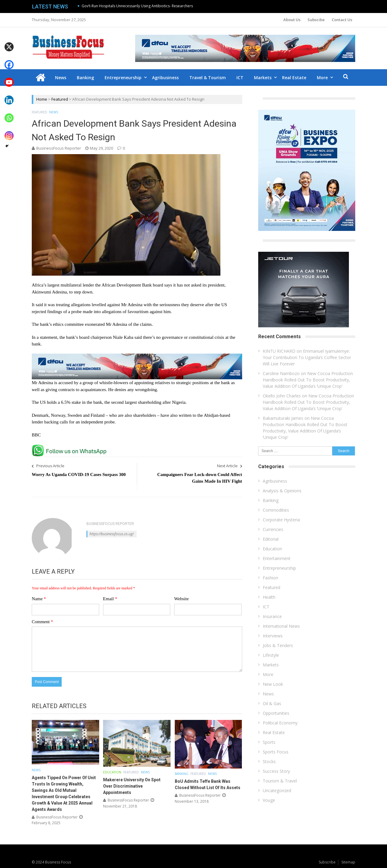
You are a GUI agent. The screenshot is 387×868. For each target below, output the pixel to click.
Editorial (271, 539)
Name (39, 599)
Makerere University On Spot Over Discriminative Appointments (132, 786)
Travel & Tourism (208, 78)
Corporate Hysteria (281, 520)
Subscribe (327, 862)
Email (110, 599)
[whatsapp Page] (71, 447)
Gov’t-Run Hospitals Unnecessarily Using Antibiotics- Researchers (137, 6)
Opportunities (276, 713)
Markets (263, 78)
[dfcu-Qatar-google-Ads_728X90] (137, 356)
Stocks (269, 761)
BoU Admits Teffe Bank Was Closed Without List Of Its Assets (208, 784)
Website (181, 599)
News (61, 78)
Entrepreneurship (123, 78)
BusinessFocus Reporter (59, 148)
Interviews (273, 636)
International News (281, 626)
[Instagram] (9, 131)
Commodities (276, 510)
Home (42, 99)
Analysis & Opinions (282, 491)
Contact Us (342, 20)
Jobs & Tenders (278, 645)
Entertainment (277, 558)
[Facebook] (9, 60)
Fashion (270, 578)
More (322, 78)
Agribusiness (165, 78)
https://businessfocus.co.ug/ (112, 534)
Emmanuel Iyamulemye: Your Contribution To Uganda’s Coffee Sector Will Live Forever (307, 357)
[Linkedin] (9, 96)
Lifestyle (271, 655)
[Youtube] (9, 78)
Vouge (269, 800)
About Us (292, 20)
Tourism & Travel (280, 781)
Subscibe (316, 20)
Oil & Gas (272, 703)
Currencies (273, 529)
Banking (85, 78)
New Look (273, 684)
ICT (240, 78)
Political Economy (280, 723)
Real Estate (294, 78)
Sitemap (348, 862)
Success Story (276, 771)
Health (269, 597)
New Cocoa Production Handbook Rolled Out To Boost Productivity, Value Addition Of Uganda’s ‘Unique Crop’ (308, 380)
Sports (269, 742)
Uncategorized (277, 790)
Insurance (272, 616)
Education (112, 772)
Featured (60, 99)
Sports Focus (276, 752)
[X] (9, 42)
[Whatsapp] (9, 113)
